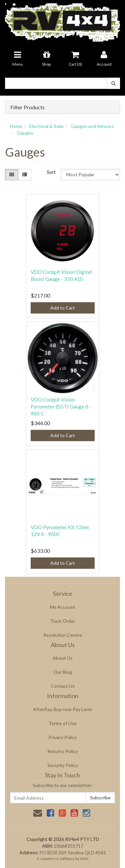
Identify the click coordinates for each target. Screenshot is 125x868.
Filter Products (27, 107)
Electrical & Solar (47, 126)
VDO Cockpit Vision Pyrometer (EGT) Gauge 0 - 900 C (61, 407)
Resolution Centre (63, 635)
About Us (63, 658)
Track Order (63, 621)
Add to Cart (63, 308)
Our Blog (63, 672)
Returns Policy (62, 751)
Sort (51, 172)
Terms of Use (63, 723)
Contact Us (63, 686)
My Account (63, 607)
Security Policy (63, 765)
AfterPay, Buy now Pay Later (63, 709)
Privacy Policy (62, 737)
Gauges (25, 133)
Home (16, 126)
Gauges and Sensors (92, 126)
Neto (84, 859)
